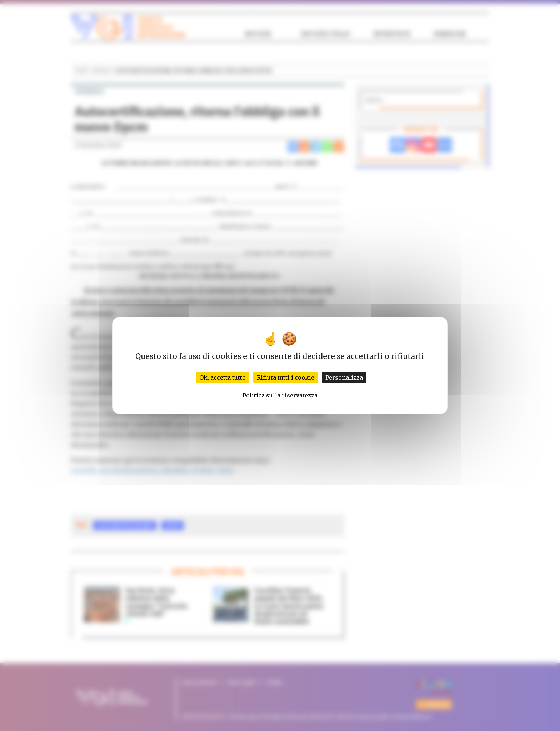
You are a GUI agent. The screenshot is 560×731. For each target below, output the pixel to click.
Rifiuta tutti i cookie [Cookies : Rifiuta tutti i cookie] (286, 377)
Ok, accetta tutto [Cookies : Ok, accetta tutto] (222, 377)
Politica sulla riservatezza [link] (280, 395)
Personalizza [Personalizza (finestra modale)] (344, 377)
